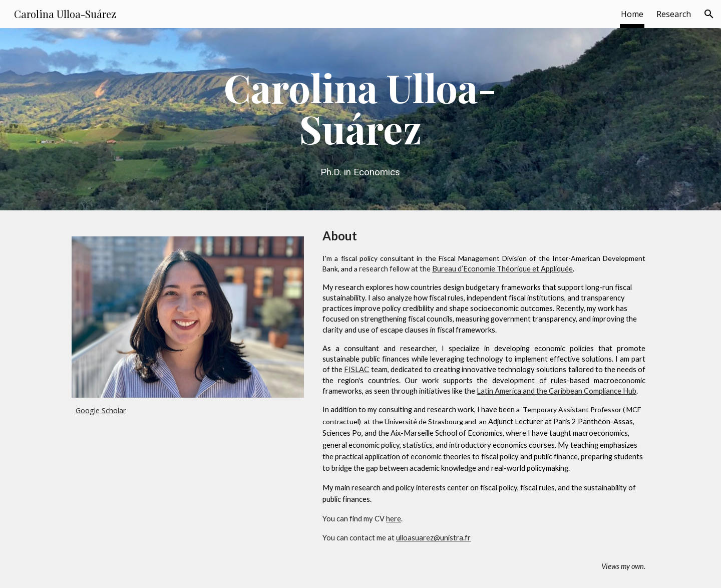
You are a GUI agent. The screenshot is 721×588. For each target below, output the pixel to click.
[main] (360, 119)
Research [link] (674, 14)
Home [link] (632, 14)
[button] (709, 14)
